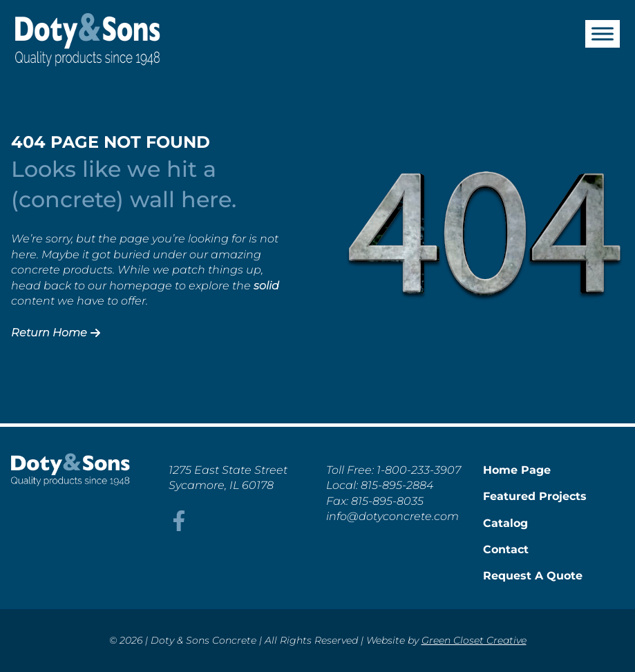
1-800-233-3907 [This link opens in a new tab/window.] (419, 470)
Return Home (56, 333)
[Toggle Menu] (603, 33)
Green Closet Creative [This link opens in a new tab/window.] (474, 640)
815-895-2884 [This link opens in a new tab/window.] (397, 485)
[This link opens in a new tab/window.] (179, 527)
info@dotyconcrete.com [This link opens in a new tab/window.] (392, 516)
